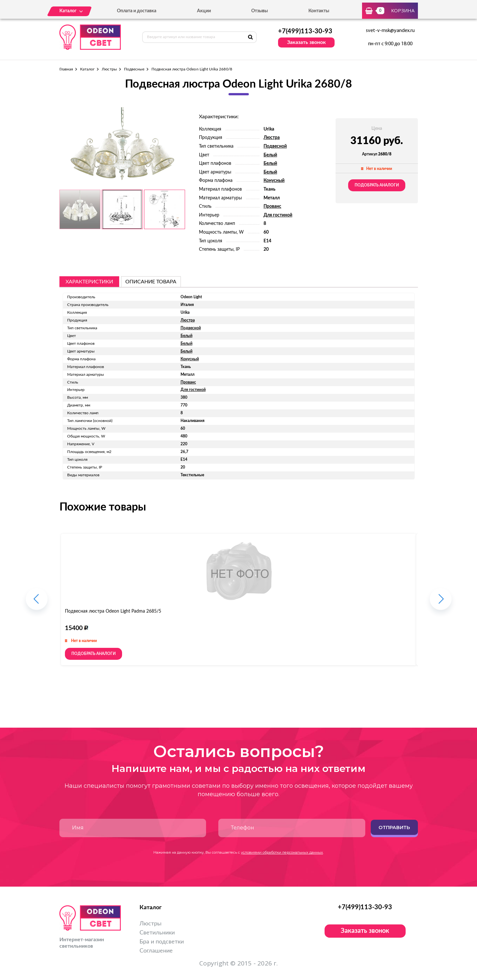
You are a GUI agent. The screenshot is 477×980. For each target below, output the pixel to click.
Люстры (109, 69)
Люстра (272, 138)
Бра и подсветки (162, 942)
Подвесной (275, 146)
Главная (66, 69)
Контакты (319, 11)
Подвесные (134, 69)
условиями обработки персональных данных (282, 852)
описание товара (151, 282)
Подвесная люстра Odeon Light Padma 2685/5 (113, 611)
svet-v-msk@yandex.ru (390, 31)
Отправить (394, 827)
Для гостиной (278, 215)
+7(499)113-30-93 (305, 31)
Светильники (157, 933)
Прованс (272, 206)
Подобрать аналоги (377, 185)
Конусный (274, 181)
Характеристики (89, 282)
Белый (270, 155)
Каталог (87, 69)
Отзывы (259, 11)
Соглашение (156, 951)
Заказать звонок (306, 42)
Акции (204, 11)
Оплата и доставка (137, 11)
